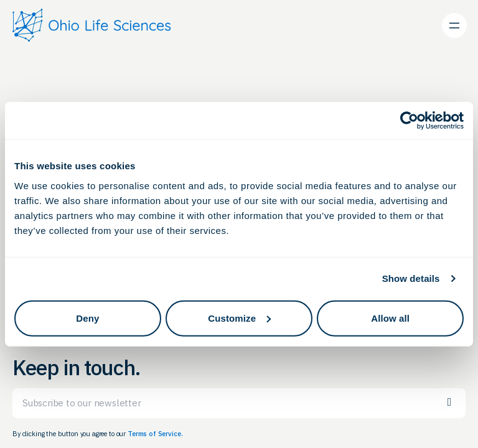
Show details (411, 278)
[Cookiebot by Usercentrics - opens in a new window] (409, 121)
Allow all (390, 318)
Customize (239, 318)
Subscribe (449, 402)
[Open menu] (454, 26)
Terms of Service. (155, 434)
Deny (87, 318)
